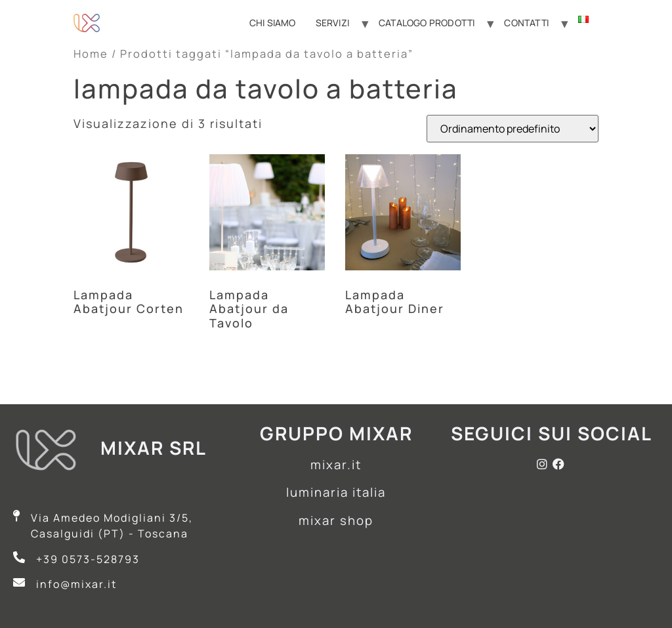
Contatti (526, 23)
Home (91, 53)
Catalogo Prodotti (427, 23)
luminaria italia (336, 492)
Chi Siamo (273, 23)
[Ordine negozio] (513, 129)
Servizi (332, 23)
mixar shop (336, 520)
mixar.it (336, 465)
